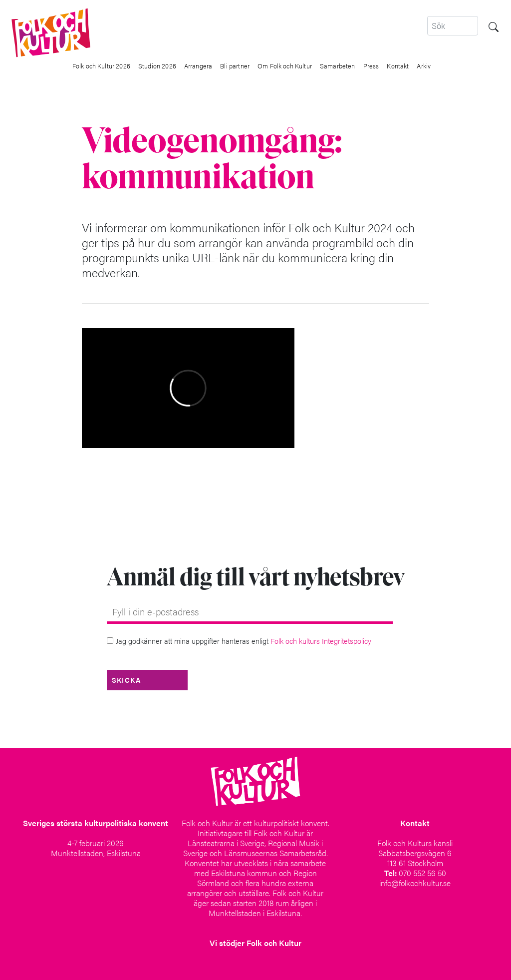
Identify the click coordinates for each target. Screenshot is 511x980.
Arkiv (424, 66)
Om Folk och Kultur (285, 66)
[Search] (453, 26)
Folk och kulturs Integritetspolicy (321, 641)
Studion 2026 (157, 66)
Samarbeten (338, 66)
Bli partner (235, 66)
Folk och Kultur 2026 (101, 66)
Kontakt (398, 66)
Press (371, 66)
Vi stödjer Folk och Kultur (255, 943)
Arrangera (198, 66)
